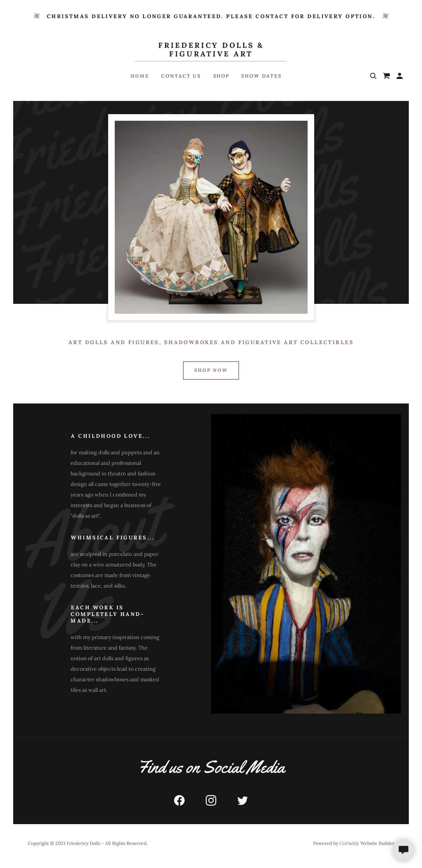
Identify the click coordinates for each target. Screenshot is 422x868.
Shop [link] (222, 76)
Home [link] (140, 76)
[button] (400, 76)
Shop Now (211, 370)
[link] (211, 54)
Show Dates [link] (262, 76)
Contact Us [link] (181, 76)
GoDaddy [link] (349, 843)
